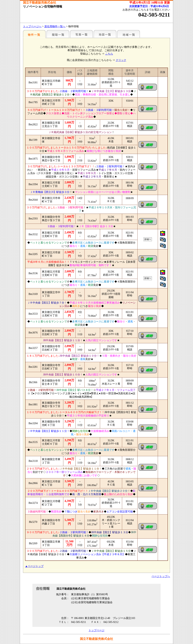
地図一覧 (105, 34)
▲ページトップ (34, 566)
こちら (109, 54)
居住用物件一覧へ (55, 26)
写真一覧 (81, 34)
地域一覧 (129, 34)
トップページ (96, 630)
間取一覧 (58, 34)
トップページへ (32, 26)
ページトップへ (161, 576)
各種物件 (34, 34)
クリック (121, 60)
